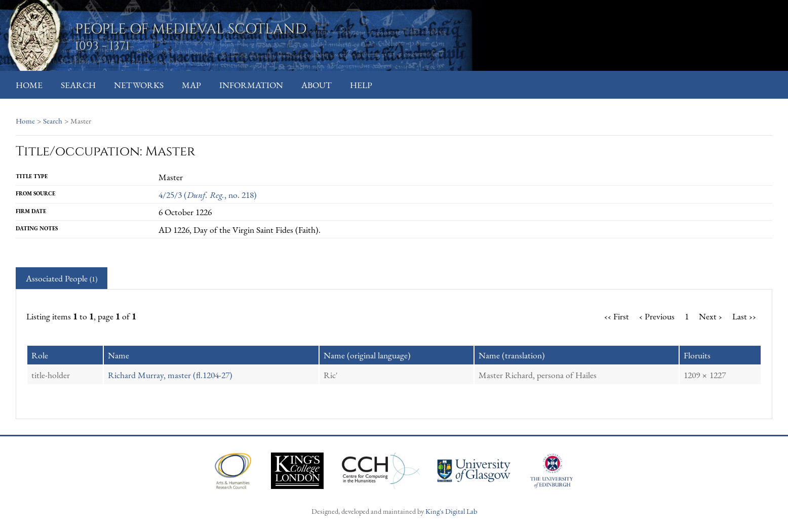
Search (78, 85)
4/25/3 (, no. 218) (208, 195)
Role (40, 355)
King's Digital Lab (451, 511)
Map (191, 85)
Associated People (62, 278)
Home (29, 85)
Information (251, 85)
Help (361, 85)
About (317, 85)
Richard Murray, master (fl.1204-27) (170, 375)
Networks (139, 85)
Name (119, 355)
